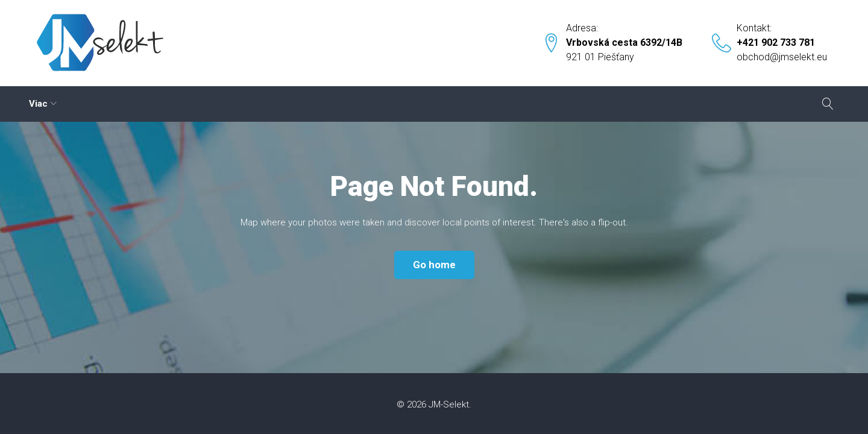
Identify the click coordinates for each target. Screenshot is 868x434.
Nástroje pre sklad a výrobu (382, 104)
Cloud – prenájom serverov (93, 104)
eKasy (488, 104)
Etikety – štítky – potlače (237, 104)
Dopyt (547, 104)
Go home (434, 265)
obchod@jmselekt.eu (782, 57)
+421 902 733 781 (776, 42)
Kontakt (601, 104)
